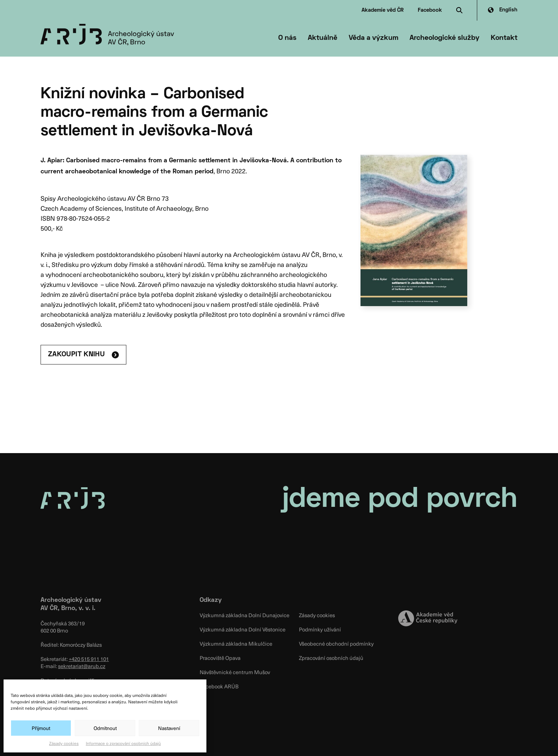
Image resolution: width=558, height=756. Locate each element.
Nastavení (169, 728)
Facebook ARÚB (219, 686)
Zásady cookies (64, 743)
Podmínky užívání (320, 629)
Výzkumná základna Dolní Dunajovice (244, 615)
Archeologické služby (444, 38)
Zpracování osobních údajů (331, 658)
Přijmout (41, 728)
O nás (287, 38)
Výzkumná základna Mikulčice (236, 644)
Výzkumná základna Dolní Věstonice (243, 629)
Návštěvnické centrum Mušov (235, 672)
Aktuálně (323, 38)
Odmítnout (105, 728)
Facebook (430, 10)
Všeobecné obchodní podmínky (336, 644)
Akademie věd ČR (383, 10)
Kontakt (504, 38)
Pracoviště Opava (220, 658)
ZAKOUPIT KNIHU (76, 355)
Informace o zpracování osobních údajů (123, 743)
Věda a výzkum (373, 38)
